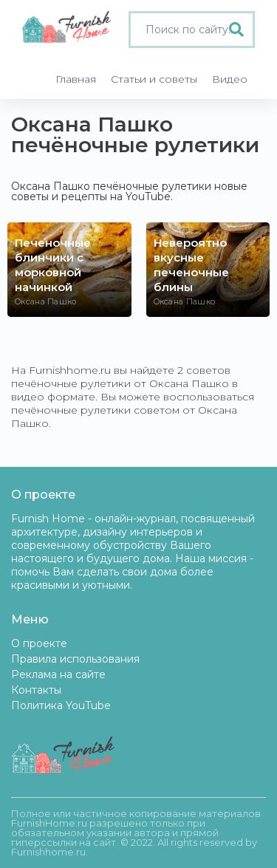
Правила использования (75, 659)
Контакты (36, 690)
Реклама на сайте (58, 674)
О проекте (39, 643)
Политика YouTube (61, 705)
